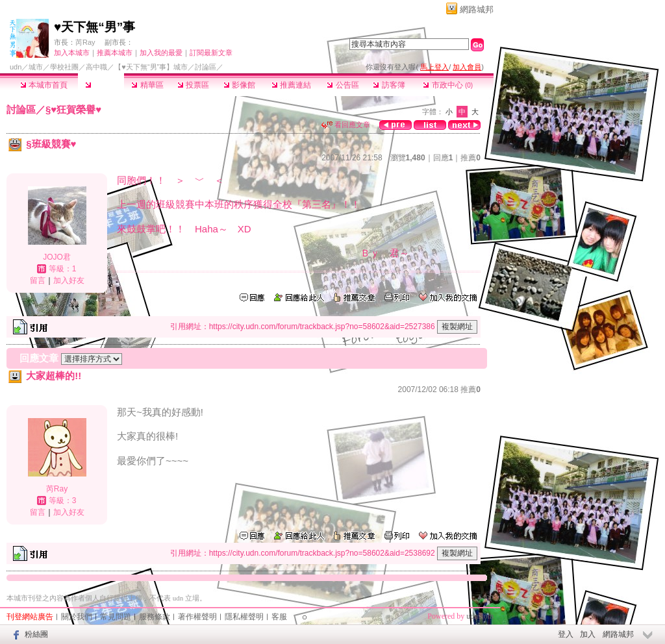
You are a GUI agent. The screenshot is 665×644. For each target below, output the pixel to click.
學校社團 (64, 67)
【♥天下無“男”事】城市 (151, 67)
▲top (485, 597)
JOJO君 (57, 257)
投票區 (193, 85)
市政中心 (448, 85)
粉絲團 (36, 634)
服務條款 (155, 617)
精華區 (147, 85)
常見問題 (116, 617)
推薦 (471, 158)
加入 (588, 634)
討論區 (101, 85)
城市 (36, 67)
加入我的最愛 (161, 53)
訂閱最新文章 (211, 53)
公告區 (343, 85)
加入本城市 (72, 53)
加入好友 (69, 280)
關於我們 (77, 617)
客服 (279, 617)
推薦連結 (291, 85)
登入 (566, 634)
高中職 (96, 67)
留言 (38, 280)
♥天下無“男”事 (94, 27)
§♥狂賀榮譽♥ (73, 109)
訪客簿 (389, 85)
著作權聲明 (197, 617)
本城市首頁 (44, 85)
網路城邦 (477, 9)
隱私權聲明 (244, 617)
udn (16, 67)
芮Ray (85, 42)
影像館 (239, 85)
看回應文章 (346, 125)
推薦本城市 (115, 53)
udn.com (480, 616)
